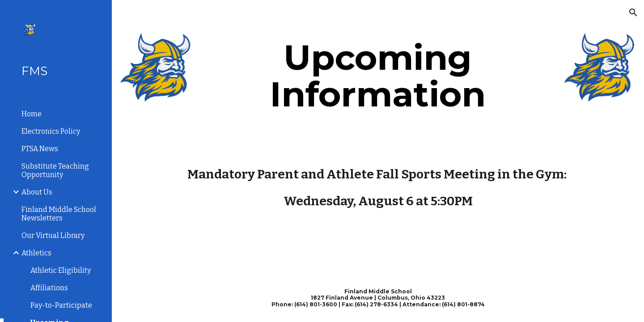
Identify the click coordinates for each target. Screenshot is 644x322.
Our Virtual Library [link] (53, 235)
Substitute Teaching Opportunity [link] (55, 170)
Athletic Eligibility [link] (61, 270)
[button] (633, 13)
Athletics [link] (36, 253)
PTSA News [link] (40, 149)
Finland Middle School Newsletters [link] (59, 214)
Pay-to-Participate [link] (61, 305)
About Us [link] (37, 192)
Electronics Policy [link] (51, 131)
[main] (378, 76)
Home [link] (32, 114)
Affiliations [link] (49, 288)
